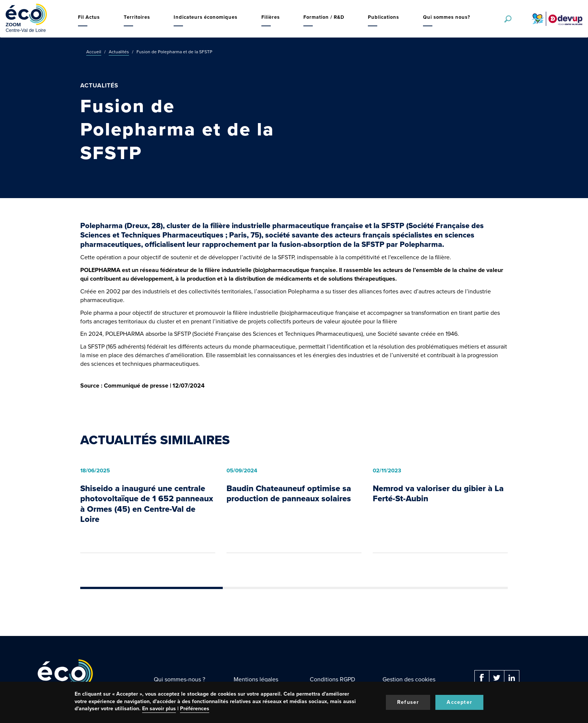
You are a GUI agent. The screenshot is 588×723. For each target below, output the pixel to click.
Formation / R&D (324, 17)
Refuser (408, 702)
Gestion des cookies (409, 679)
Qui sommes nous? (447, 17)
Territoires (137, 17)
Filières (271, 17)
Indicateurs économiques (205, 17)
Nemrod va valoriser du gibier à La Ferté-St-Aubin (438, 494)
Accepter (459, 702)
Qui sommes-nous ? (179, 679)
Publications (383, 17)
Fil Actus (89, 17)
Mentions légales (256, 679)
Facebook (482, 678)
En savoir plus (159, 709)
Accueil (94, 52)
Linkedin (512, 678)
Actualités (119, 52)
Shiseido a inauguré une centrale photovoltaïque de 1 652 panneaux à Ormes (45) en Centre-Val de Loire (147, 504)
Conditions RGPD (332, 679)
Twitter (497, 678)
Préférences (195, 709)
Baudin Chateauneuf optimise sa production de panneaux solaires (289, 494)
